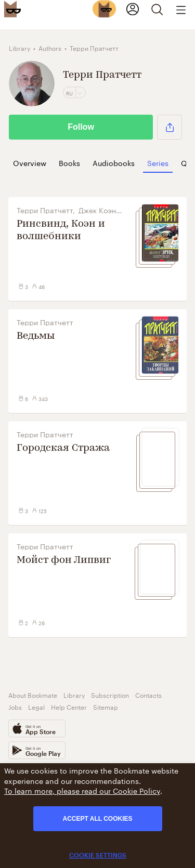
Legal (36, 706)
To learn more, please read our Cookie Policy (82, 790)
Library (74, 694)
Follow (81, 127)
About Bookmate (33, 694)
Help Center (69, 706)
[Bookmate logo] (12, 9)
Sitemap (106, 706)
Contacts (148, 694)
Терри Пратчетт (45, 210)
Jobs (15, 706)
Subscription (110, 694)
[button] (170, 127)
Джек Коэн (97, 210)
